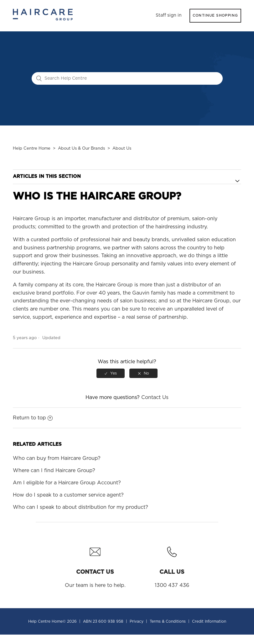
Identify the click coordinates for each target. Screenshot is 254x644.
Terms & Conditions (168, 621)
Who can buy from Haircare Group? (57, 458)
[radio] (111, 373)
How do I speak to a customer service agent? (68, 495)
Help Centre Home (32, 149)
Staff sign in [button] (169, 15)
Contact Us (155, 397)
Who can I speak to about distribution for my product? (80, 507)
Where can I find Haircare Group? (54, 471)
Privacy (137, 621)
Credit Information (209, 621)
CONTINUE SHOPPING (215, 16)
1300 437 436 (172, 565)
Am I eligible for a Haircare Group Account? (67, 483)
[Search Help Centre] (127, 78)
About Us (122, 149)
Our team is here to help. (95, 565)
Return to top (33, 418)
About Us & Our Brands (81, 149)
